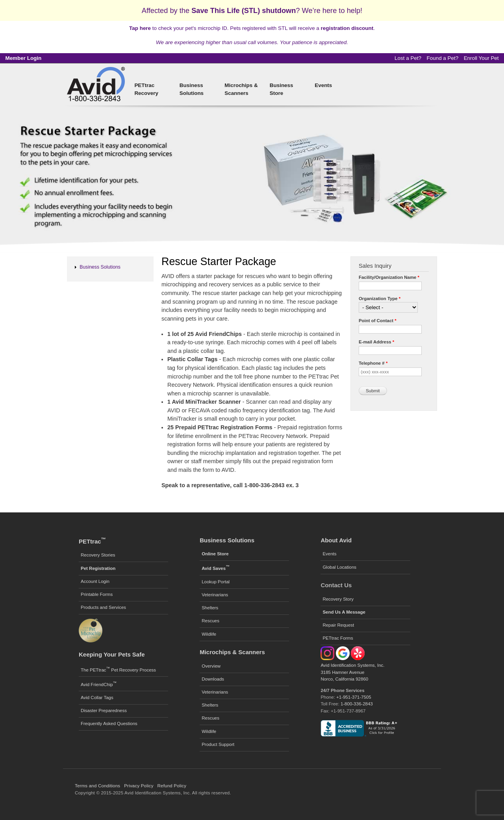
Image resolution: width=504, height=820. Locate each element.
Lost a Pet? (408, 58)
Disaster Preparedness (104, 711)
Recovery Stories (98, 555)
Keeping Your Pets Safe (112, 654)
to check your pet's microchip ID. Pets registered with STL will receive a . (252, 28)
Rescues (210, 621)
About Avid (336, 540)
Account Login (95, 581)
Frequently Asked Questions (109, 724)
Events (323, 85)
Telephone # (373, 363)
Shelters (210, 608)
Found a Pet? (443, 58)
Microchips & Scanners (241, 89)
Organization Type (380, 299)
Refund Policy (172, 786)
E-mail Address (376, 342)
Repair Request (338, 625)
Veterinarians (215, 595)
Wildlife (209, 634)
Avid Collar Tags (97, 698)
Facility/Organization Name (389, 277)
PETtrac (92, 541)
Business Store (282, 89)
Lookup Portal (216, 582)
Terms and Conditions (97, 786)
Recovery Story (338, 599)
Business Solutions (192, 89)
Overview (211, 666)
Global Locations (339, 567)
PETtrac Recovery (146, 89)
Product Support (218, 744)
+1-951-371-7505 (354, 697)
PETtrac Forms (338, 638)
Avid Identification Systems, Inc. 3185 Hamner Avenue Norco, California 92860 (352, 672)
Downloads (213, 679)
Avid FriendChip (99, 684)
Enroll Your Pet (481, 58)
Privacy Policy (139, 786)
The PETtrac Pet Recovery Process (118, 669)
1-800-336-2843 (357, 704)
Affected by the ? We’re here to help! (252, 10)
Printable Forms (97, 594)
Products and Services (103, 607)
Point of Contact (378, 321)
